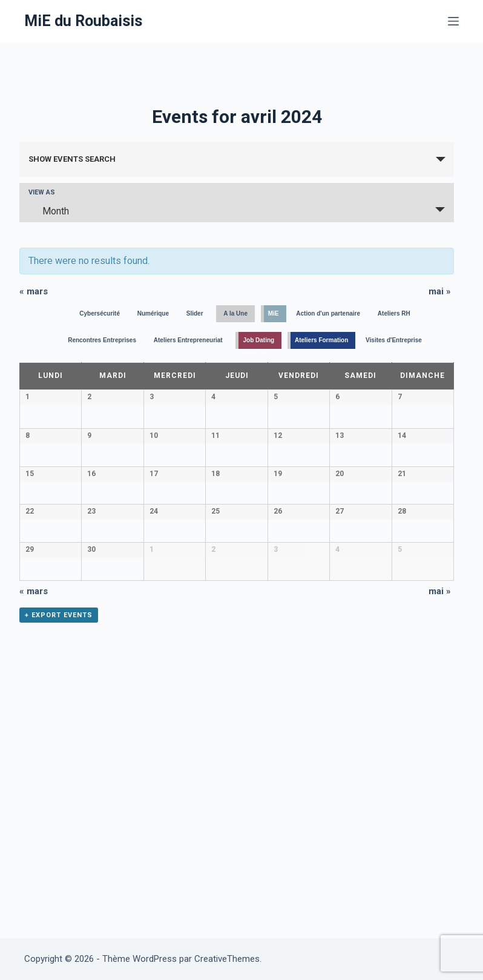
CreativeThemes (227, 959)
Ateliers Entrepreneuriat (188, 340)
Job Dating (258, 340)
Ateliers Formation (321, 340)
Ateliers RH (394, 313)
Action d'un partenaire (328, 313)
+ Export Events (59, 863)
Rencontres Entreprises (102, 340)
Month (48, 211)
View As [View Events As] (42, 192)
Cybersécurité (100, 313)
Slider (195, 313)
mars (34, 291)
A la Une (235, 313)
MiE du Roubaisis (83, 21)
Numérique (153, 313)
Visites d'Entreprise (394, 340)
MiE (274, 313)
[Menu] (453, 21)
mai (440, 291)
